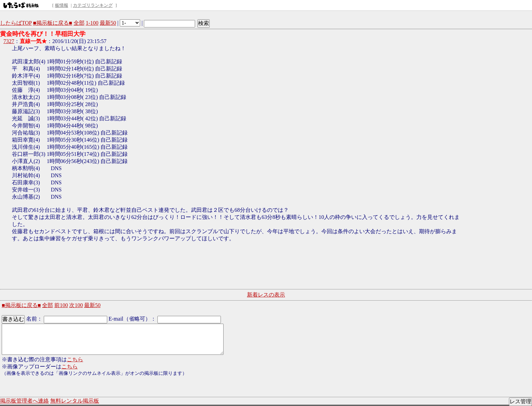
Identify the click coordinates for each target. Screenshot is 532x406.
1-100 (92, 23)
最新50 (108, 23)
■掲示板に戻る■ (52, 23)
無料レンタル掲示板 (75, 401)
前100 (61, 305)
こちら (75, 359)
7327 (9, 41)
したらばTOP (16, 23)
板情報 (62, 5)
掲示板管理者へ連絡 (24, 401)
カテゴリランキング (93, 5)
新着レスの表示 (266, 295)
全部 (79, 23)
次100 (76, 305)
